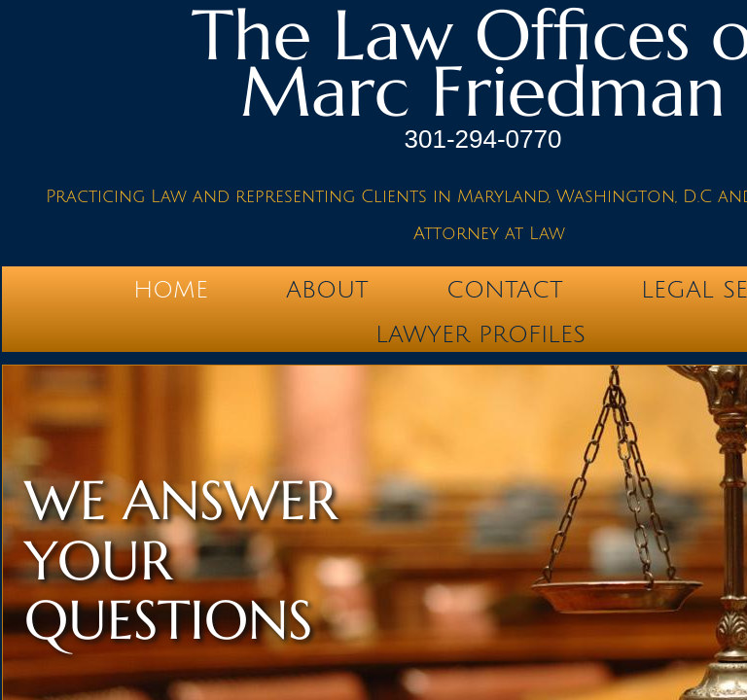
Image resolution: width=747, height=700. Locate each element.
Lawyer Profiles (480, 334)
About (327, 290)
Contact (505, 290)
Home (171, 290)
